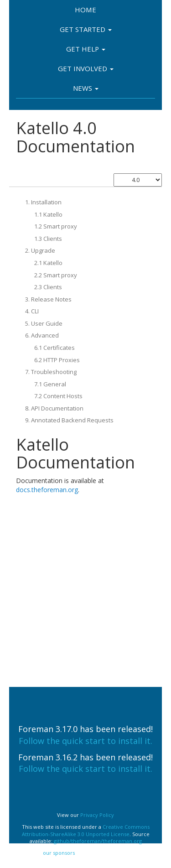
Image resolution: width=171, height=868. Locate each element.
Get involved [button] (86, 68)
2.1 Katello (48, 263)
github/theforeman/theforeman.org (98, 841)
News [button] (86, 88)
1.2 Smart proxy (56, 226)
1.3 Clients (48, 239)
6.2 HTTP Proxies (57, 360)
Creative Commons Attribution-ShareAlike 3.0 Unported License (86, 830)
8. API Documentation (54, 408)
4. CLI (32, 311)
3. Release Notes (48, 299)
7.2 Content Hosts (58, 396)
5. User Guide (44, 323)
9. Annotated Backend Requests (69, 420)
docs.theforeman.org (47, 490)
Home (85, 10)
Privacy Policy (97, 815)
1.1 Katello (48, 214)
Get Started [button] (86, 29)
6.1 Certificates (54, 348)
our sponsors (59, 853)
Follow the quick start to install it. (85, 741)
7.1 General (50, 384)
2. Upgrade (40, 250)
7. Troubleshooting (51, 372)
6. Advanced (42, 335)
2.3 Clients (48, 287)
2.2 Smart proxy (56, 275)
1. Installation (43, 202)
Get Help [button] (86, 49)
